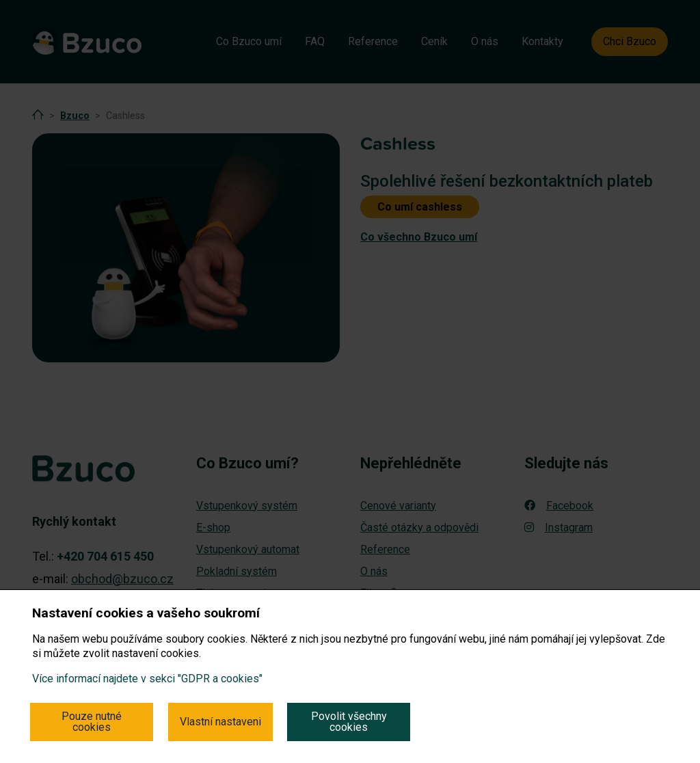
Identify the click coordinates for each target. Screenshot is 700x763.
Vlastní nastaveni (220, 722)
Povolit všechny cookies (349, 722)
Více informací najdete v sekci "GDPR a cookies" (147, 679)
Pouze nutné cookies (92, 722)
